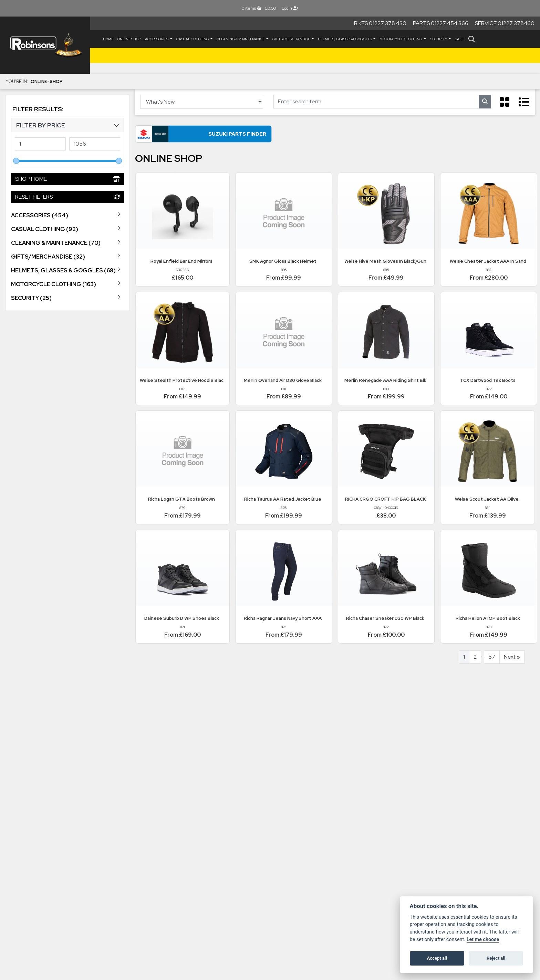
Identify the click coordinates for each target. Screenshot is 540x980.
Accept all (437, 958)
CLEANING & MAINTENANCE (241, 39)
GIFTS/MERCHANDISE (292, 39)
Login (290, 8)
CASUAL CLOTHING (193, 39)
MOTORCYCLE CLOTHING (401, 39)
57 (492, 658)
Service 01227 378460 (505, 23)
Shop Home (67, 179)
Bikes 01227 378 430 (380, 23)
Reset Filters (67, 197)
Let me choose (483, 940)
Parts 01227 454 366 (441, 23)
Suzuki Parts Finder (200, 134)
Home (108, 39)
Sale (459, 39)
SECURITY (439, 39)
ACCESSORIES (157, 39)
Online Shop (129, 39)
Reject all (496, 958)
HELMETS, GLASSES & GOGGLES (345, 39)
